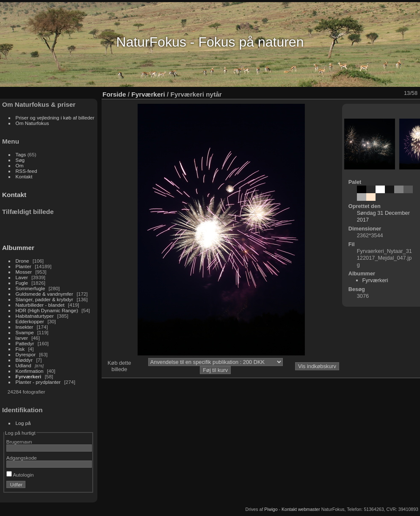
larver (22, 338)
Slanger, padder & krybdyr (44, 299)
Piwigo (271, 509)
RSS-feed (26, 171)
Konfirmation (30, 371)
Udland (23, 365)
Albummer (18, 248)
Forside (114, 94)
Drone (22, 261)
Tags (21, 154)
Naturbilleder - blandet (40, 305)
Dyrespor (26, 354)
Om (20, 165)
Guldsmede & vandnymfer (44, 294)
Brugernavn (19, 442)
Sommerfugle (30, 288)
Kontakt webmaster (301, 509)
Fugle (22, 283)
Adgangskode (22, 458)
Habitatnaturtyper (35, 316)
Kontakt (24, 176)
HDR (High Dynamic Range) (47, 310)
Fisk (20, 349)
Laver (22, 277)
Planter (23, 266)
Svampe (25, 332)
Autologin (20, 475)
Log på (23, 423)
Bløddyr (24, 360)
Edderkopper (30, 321)
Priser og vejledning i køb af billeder (55, 118)
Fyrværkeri (29, 376)
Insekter (25, 327)
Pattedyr (25, 343)
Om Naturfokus (32, 123)
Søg (20, 160)
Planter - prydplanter (38, 382)
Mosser (24, 272)
